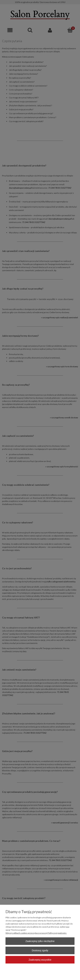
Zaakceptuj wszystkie (40, 960)
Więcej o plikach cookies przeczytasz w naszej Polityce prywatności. (36, 933)
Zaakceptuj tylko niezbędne (40, 941)
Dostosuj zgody (40, 950)
